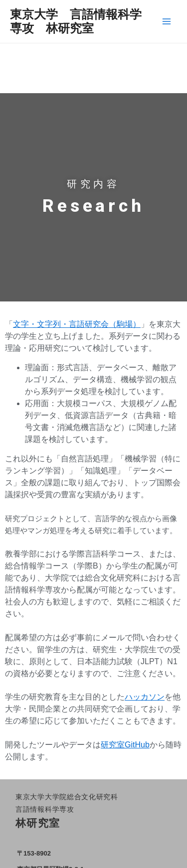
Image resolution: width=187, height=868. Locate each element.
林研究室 (38, 823)
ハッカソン (145, 697)
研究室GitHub (125, 745)
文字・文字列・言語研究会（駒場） (77, 324)
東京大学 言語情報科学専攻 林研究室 (76, 21)
